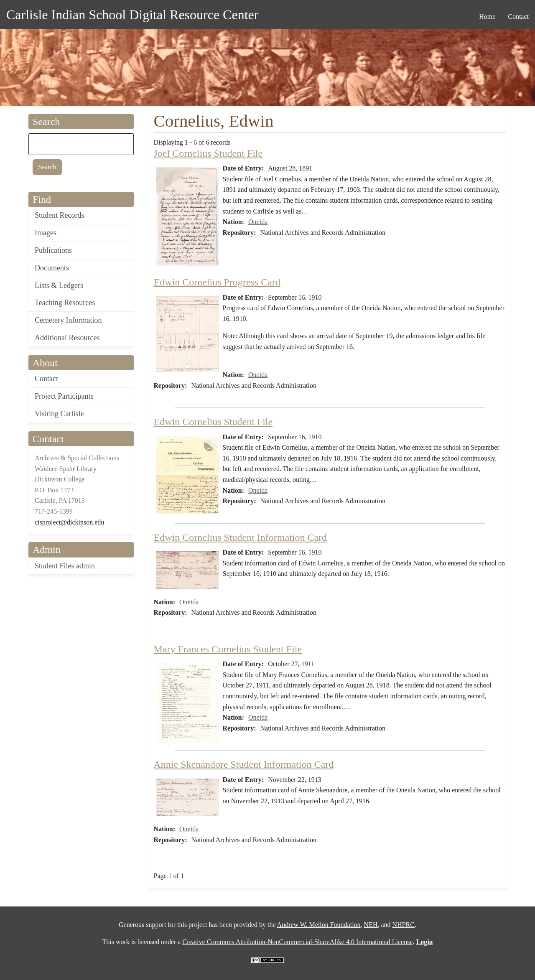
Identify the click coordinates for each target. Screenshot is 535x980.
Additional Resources (67, 338)
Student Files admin (65, 566)
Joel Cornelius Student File (208, 153)
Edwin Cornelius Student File (213, 422)
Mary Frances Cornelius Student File (228, 649)
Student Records (60, 215)
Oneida (258, 222)
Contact (46, 379)
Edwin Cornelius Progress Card (217, 282)
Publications (53, 250)
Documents (52, 268)
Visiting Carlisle (59, 414)
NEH (371, 925)
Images (46, 233)
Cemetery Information (68, 320)
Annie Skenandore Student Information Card (244, 764)
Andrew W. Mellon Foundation (319, 925)
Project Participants (64, 396)
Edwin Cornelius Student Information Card (241, 537)
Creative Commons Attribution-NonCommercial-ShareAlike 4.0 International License (297, 942)
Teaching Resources (65, 303)
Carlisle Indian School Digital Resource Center (132, 15)
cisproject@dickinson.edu (69, 522)
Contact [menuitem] (518, 17)
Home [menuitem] (487, 17)
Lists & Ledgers (59, 285)
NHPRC (404, 925)
